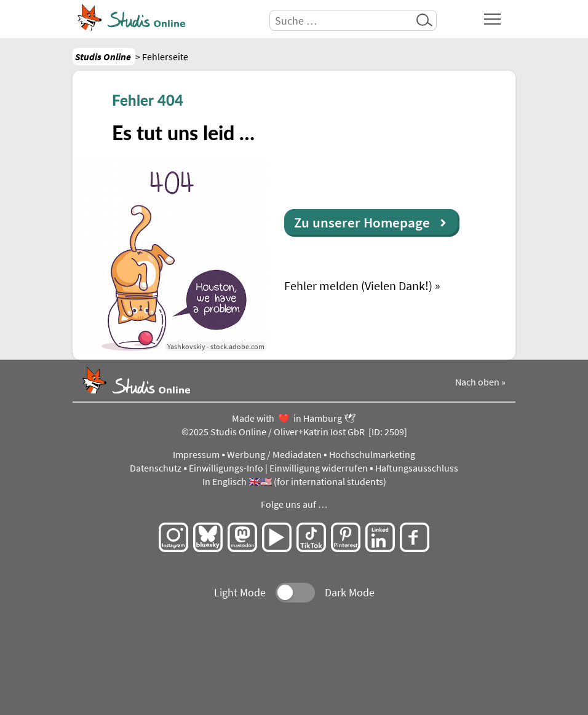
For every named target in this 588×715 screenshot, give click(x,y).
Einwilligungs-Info (226, 468)
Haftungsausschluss (417, 468)
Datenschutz (156, 468)
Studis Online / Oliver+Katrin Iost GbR (288, 432)
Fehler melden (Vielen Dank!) (358, 286)
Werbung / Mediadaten (274, 455)
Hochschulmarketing (372, 455)
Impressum (196, 455)
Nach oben (477, 382)
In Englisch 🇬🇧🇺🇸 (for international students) (294, 482)
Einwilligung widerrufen (319, 468)
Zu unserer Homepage (362, 223)
